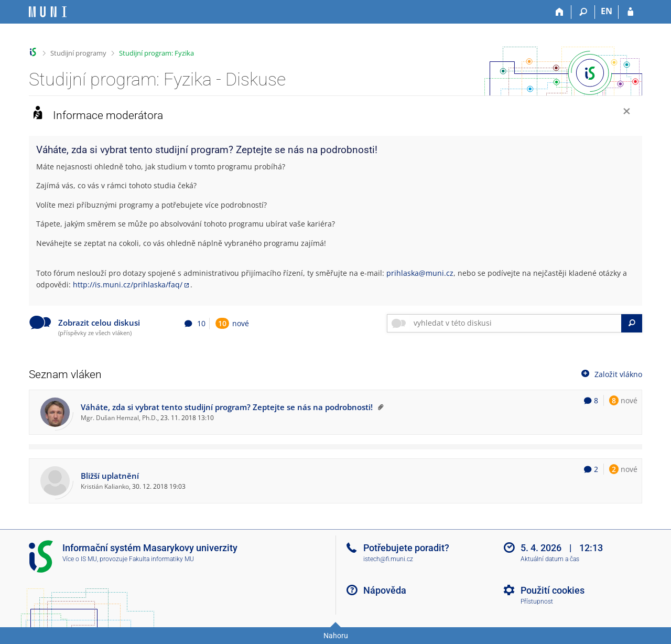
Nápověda (385, 590)
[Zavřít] (627, 112)
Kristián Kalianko (105, 486)
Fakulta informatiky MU (161, 559)
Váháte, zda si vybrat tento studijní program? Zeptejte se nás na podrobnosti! (227, 407)
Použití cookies (553, 590)
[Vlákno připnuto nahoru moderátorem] (379, 407)
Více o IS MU (80, 559)
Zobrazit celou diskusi (99, 323)
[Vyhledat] (632, 323)
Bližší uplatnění (110, 476)
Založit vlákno (611, 374)
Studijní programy (78, 53)
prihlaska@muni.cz (420, 273)
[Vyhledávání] (583, 12)
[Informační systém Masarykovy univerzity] (48, 12)
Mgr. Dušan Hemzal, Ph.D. (119, 417)
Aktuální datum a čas (550, 559)
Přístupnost (537, 602)
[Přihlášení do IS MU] (630, 12)
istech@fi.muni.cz (388, 559)
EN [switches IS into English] (607, 11)
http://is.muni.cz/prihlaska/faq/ (128, 285)
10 (222, 323)
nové (232, 323)
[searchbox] (516, 323)
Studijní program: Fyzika (156, 53)
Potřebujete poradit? (406, 548)
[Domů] (560, 12)
